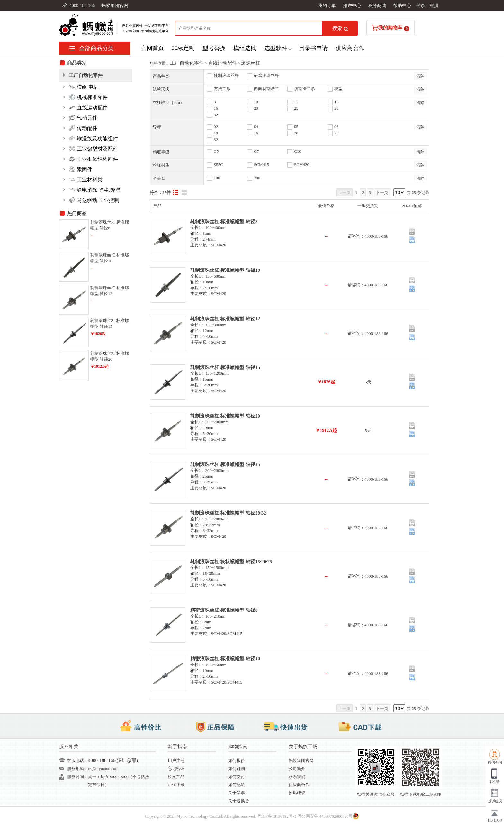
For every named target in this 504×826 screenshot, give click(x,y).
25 (296, 108)
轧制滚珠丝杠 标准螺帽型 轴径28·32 (228, 513)
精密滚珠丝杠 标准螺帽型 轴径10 (225, 659)
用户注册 (176, 761)
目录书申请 (313, 48)
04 (256, 127)
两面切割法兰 (266, 89)
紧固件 (81, 169)
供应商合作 (350, 48)
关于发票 (237, 793)
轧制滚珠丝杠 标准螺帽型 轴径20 (225, 416)
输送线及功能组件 (93, 138)
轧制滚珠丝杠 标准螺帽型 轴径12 (225, 319)
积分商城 (377, 6)
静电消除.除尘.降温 (95, 190)
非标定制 (183, 48)
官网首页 (152, 48)
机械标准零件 (88, 97)
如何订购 (237, 769)
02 (216, 127)
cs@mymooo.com (103, 769)
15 (336, 102)
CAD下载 (176, 785)
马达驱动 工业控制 (94, 200)
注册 (434, 6)
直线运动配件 (222, 63)
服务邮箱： (78, 769)
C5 (216, 151)
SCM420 (302, 165)
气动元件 (83, 118)
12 (296, 102)
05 (296, 127)
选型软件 (276, 48)
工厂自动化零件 (187, 63)
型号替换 (214, 48)
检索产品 (176, 777)
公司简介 (297, 769)
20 (256, 108)
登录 (421, 6)
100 (217, 178)
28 (336, 108)
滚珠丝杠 (251, 63)
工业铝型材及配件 (93, 149)
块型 (338, 89)
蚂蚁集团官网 (115, 6)
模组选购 (245, 48)
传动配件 (83, 128)
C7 (256, 151)
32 (216, 115)
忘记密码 (176, 769)
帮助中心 (402, 6)
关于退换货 (239, 801)
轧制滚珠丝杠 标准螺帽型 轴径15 (225, 367)
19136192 (280, 816)
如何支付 (237, 777)
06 (336, 127)
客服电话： (78, 761)
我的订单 (327, 6)
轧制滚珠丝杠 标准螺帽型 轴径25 (225, 464)
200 (257, 178)
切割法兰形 (305, 89)
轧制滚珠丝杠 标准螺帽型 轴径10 (225, 270)
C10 (298, 151)
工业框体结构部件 (93, 159)
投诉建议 (297, 793)
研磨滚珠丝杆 (266, 75)
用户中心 (352, 6)
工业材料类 (86, 179)
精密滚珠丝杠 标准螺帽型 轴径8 (224, 610)
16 (216, 108)
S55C (218, 165)
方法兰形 (222, 89)
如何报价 (237, 761)
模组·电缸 (84, 87)
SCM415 (261, 165)
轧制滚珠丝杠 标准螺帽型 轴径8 (224, 222)
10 (256, 102)
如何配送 (237, 785)
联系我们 (297, 777)
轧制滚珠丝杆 (226, 75)
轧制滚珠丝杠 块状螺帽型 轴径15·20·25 (231, 562)
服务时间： (78, 777)
